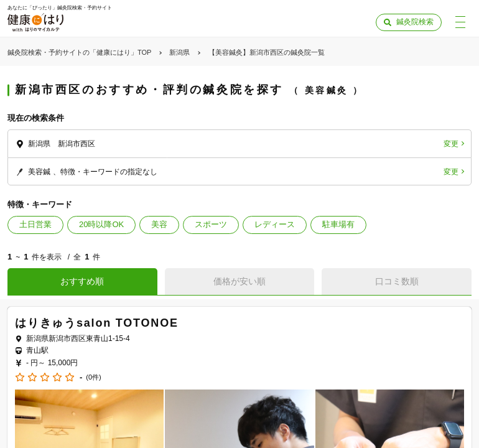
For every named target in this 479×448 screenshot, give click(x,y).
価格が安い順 (240, 281)
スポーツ (211, 224)
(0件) (93, 377)
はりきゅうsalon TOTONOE (97, 323)
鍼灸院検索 (415, 22)
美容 (159, 224)
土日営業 (35, 224)
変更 (451, 144)
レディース (275, 224)
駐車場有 (338, 224)
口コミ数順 (397, 281)
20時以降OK (101, 224)
